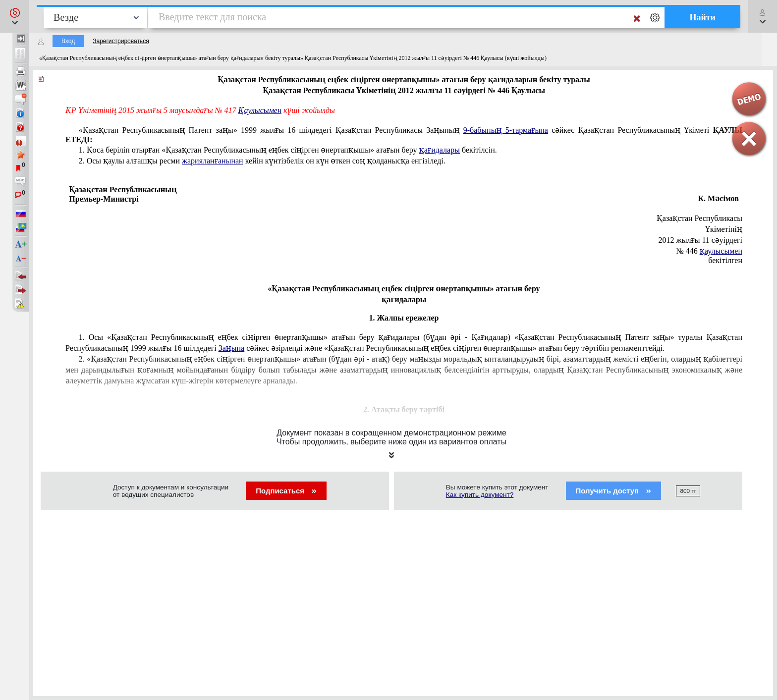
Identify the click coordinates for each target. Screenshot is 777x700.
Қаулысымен (260, 110)
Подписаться (286, 491)
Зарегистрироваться (121, 41)
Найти (702, 17)
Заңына (232, 348)
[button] (15, 16)
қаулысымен (721, 251)
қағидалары (439, 150)
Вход (68, 41)
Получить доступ (614, 491)
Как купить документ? (480, 495)
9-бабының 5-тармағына (506, 130)
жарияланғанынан (213, 161)
